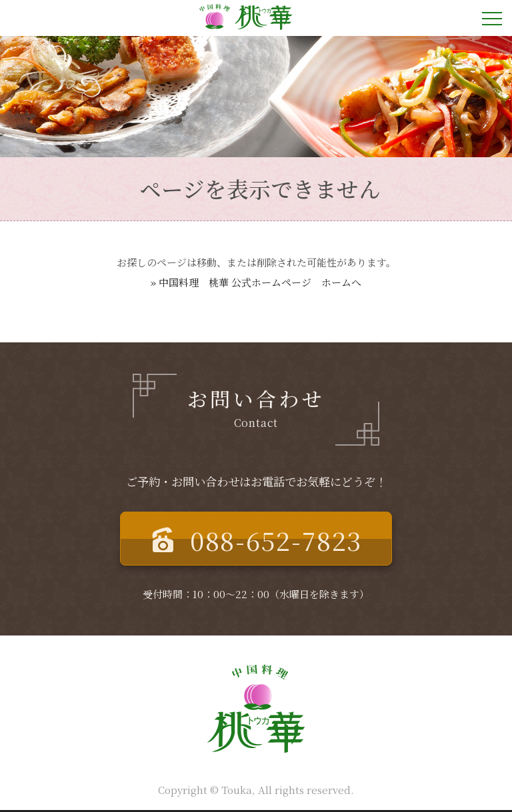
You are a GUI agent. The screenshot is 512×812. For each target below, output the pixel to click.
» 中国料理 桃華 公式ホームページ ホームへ (256, 282)
